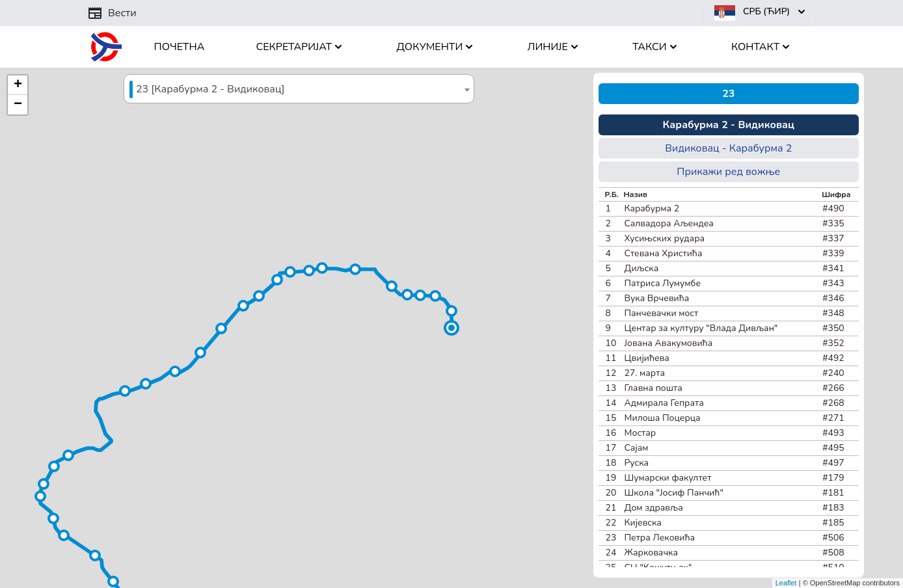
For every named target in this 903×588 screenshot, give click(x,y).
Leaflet (786, 583)
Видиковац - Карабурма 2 (728, 148)
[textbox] (299, 89)
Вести (112, 13)
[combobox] (299, 89)
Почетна (180, 47)
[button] (451, 328)
